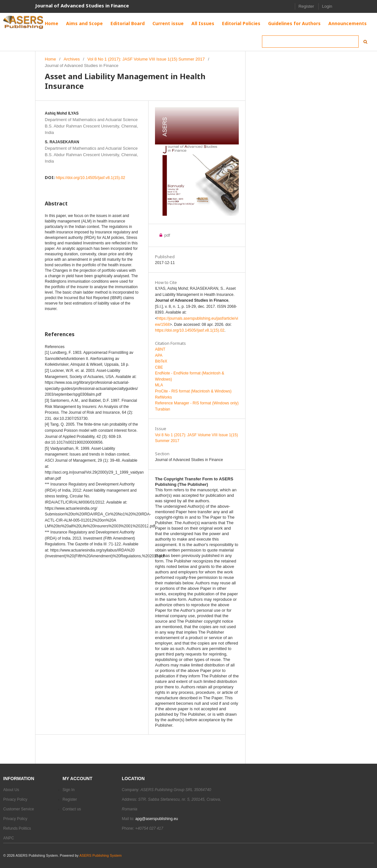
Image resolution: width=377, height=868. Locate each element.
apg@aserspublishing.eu (157, 819)
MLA (159, 385)
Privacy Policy (15, 799)
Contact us (72, 809)
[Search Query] (310, 42)
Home (50, 59)
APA (159, 355)
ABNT (160, 349)
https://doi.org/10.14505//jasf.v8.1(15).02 (90, 178)
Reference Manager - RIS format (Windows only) (197, 403)
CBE (159, 367)
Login (327, 6)
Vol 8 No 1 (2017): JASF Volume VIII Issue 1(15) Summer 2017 (146, 59)
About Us (11, 790)
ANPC (9, 838)
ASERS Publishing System (100, 855)
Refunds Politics (17, 828)
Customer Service (19, 809)
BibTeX (161, 361)
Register (306, 6)
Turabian (163, 409)
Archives (72, 59)
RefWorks (163, 397)
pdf (167, 235)
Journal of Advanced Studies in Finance (82, 5)
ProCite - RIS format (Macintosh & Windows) (193, 391)
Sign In (68, 790)
